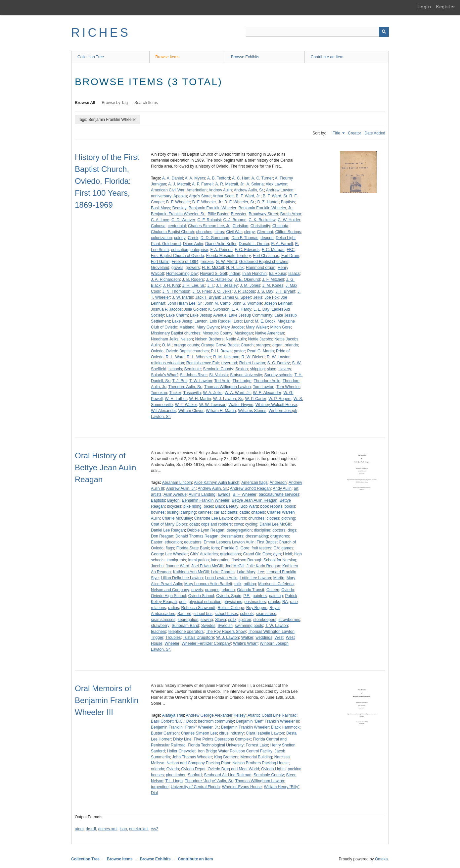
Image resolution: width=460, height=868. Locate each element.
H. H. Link (235, 268)
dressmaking (257, 536)
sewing (207, 620)
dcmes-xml (108, 829)
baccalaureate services (279, 494)
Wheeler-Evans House (242, 787)
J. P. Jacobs (245, 291)
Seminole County (218, 369)
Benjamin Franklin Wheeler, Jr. (266, 208)
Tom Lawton (264, 387)
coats (194, 524)
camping (188, 512)
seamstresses (163, 620)
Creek (193, 238)
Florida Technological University (216, 745)
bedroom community (216, 721)
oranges (263, 345)
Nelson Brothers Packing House (260, 763)
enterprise (199, 250)
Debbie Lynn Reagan (206, 530)
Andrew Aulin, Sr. (249, 190)
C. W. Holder (289, 220)
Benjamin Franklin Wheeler (212, 208)
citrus (219, 232)
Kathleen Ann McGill (191, 572)
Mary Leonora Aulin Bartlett (208, 584)
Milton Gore (280, 327)
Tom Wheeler (288, 387)
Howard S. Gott (213, 274)
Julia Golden (195, 309)
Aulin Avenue (175, 494)
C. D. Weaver (183, 220)
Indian (235, 274)
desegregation (239, 530)
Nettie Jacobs (260, 339)
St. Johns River (193, 375)
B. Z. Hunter (268, 202)
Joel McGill (235, 566)
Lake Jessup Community (250, 315)
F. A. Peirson (221, 250)
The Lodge (242, 381)
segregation (188, 620)
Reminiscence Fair (203, 363)
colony (180, 238)
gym (277, 554)
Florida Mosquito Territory (229, 256)
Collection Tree (91, 57)
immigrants (176, 560)
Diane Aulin (193, 244)
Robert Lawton (252, 363)
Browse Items (168, 57)
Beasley (180, 208)
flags (170, 548)
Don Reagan (162, 536)
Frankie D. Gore (235, 548)
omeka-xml (139, 829)
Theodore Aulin (267, 381)
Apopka (180, 196)
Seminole (193, 369)
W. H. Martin (200, 399)
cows (238, 524)
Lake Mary (246, 572)
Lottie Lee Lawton (255, 578)
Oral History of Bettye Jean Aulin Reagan (105, 467)
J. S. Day (265, 291)
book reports (271, 506)
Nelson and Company (170, 590)
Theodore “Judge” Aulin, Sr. (209, 781)
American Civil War (168, 190)
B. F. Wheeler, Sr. (240, 202)
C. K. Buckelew (262, 220)
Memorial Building (256, 757)
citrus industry (231, 733)
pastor (239, 351)
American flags (254, 483)
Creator (354, 133)
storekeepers (265, 620)
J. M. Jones (250, 285)
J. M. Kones (273, 285)
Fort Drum (290, 256)
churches (204, 232)
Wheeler (172, 643)
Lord (238, 321)
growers (193, 268)
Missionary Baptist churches (176, 333)
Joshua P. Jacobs (166, 309)
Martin (279, 578)
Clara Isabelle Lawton (265, 733)
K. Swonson (219, 309)
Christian (240, 226)
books (290, 506)
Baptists (288, 202)
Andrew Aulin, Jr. (181, 488)
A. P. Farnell (203, 184)
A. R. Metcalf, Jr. (230, 184)
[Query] (317, 32)
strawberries (289, 620)
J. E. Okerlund (247, 280)
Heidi (287, 554)
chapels (258, 512)
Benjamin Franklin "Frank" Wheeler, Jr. (185, 727)
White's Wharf (245, 643)
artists (156, 494)
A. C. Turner (262, 178)
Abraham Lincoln (177, 483)
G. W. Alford (226, 262)
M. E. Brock (265, 321)
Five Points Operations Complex (222, 739)
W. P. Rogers (280, 399)
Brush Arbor (291, 214)
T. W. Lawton (201, 381)
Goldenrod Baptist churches (264, 262)
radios (174, 608)
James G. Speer (237, 297)
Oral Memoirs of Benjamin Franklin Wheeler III (107, 700)
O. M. (167, 345)
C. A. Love (160, 220)
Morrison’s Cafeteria (276, 584)
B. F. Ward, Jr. (248, 196)
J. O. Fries (202, 291)
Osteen (273, 590)
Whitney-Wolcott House (276, 405)
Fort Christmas (266, 256)
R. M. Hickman (226, 357)
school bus (203, 614)
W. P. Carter (256, 399)
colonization (161, 238)
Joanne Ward (178, 566)
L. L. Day (261, 309)
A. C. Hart (241, 178)
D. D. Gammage (215, 238)
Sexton (241, 369)
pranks (274, 602)
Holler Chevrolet (181, 751)
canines (205, 512)
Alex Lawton (276, 184)
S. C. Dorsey (279, 363)
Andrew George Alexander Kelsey (216, 715)
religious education (167, 363)
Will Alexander (163, 411)
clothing (288, 518)
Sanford (184, 614)
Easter (157, 542)
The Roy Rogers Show (226, 632)
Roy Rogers (257, 608)
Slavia (221, 620)
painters (260, 596)
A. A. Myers (195, 178)
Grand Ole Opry (257, 554)
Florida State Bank (193, 548)
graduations (230, 554)
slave (272, 369)
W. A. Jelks (213, 393)
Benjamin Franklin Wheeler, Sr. (178, 214)
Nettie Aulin (236, 339)
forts (215, 548)
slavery (285, 369)
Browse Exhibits (245, 57)
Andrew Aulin (220, 190)
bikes (208, 506)
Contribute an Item (327, 57)
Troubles (173, 638)
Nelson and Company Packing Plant (198, 763)
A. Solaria (255, 184)
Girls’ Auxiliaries (204, 554)
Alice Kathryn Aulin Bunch (217, 483)
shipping (257, 369)
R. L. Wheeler (199, 357)
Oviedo (157, 351)
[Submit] (384, 32)
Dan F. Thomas (245, 238)
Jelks (258, 297)
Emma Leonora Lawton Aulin (229, 542)
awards (224, 494)
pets (183, 602)
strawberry (160, 626)
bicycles (174, 506)
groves (177, 268)
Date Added (375, 133)
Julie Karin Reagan (263, 566)
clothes (273, 518)
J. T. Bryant (285, 291)
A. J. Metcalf (179, 184)
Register (446, 7)
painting (276, 596)
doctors (279, 530)
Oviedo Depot (193, 769)
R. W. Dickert (253, 357)
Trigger (157, 638)
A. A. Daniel (173, 178)
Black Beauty (227, 506)
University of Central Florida (195, 787)
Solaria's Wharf (164, 375)
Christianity (260, 226)
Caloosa (158, 226)
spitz (232, 620)
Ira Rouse (277, 274)
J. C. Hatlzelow (219, 280)
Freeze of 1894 (185, 262)
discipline (262, 530)
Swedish (225, 626)
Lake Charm (177, 315)
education (180, 250)
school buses (226, 614)
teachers (159, 632)
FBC (291, 250)
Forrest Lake (257, 745)
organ (277, 345)
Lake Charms (223, 572)
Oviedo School (201, 596)
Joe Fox (272, 297)
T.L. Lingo (174, 781)
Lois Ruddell (220, 321)
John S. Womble (247, 303)
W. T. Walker (186, 405)
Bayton (173, 500)
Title (337, 133)
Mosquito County (217, 333)
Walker (247, 638)
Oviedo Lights (273, 769)
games (287, 548)
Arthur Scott (223, 196)
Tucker (175, 393)
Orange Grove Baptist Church (227, 345)
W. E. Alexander (267, 393)
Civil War (234, 232)
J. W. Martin (183, 297)
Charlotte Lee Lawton (213, 518)
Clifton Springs (288, 232)
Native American (270, 333)
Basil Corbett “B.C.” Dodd (173, 721)
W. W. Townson (213, 405)
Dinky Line (182, 739)
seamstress (266, 614)
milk (238, 584)
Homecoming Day (182, 274)
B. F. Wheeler (178, 202)
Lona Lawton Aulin (221, 578)
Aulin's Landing (202, 494)
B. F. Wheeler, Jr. (207, 202)
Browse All (85, 103)
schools (175, 369)
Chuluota (280, 226)
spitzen (245, 620)
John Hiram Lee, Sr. (185, 303)
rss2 (154, 829)
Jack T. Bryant (208, 297)
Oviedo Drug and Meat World (233, 769)
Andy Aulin (282, 488)
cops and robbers (216, 524)
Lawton (201, 321)
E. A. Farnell (282, 244)
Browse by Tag (115, 103)
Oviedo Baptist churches (187, 351)
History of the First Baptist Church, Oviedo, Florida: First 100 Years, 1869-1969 (107, 181)
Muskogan (244, 333)
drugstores (280, 536)
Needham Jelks (165, 339)
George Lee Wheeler (169, 554)
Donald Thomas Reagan (197, 536)
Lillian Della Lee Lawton (182, 578)
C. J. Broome (235, 220)
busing (173, 512)
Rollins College (231, 608)
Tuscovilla (192, 393)
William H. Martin (221, 411)
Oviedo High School (168, 596)
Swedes (208, 626)
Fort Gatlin (160, 262)
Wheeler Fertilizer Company (206, 643)
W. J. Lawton (228, 638)
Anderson (278, 483)
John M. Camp (218, 303)
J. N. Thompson (176, 291)
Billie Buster (218, 214)
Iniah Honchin (254, 274)
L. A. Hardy (241, 309)
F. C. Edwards (247, 250)
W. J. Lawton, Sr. (228, 399)
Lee (261, 572)
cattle (244, 512)
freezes (207, 262)
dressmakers (232, 536)
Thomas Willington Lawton (228, 387)
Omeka (381, 859)
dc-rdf (91, 829)
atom (79, 829)
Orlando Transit (251, 590)
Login (424, 7)
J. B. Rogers (193, 280)
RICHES (101, 33)
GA (276, 548)
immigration (199, 560)
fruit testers (261, 548)
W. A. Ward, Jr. (238, 393)
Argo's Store (200, 196)
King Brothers (226, 757)
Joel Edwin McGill (207, 566)
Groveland (160, 268)
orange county (186, 345)
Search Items (146, 103)
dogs (292, 530)
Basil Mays (161, 208)
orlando (291, 345)
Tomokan (159, 393)
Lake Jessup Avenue (208, 315)
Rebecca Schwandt (198, 608)
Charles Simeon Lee (199, 733)
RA (285, 602)
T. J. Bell (180, 381)
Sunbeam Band (185, 626)
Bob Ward (249, 506)
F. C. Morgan (273, 250)
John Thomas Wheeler (192, 757)
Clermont (265, 232)
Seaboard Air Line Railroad (228, 775)
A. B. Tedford (219, 178)
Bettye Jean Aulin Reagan (254, 500)
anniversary (161, 196)
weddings (264, 638)
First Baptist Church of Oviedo (177, 256)
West (279, 638)
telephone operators (186, 632)
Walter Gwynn (241, 405)
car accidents (226, 512)
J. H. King (171, 285)
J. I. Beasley (227, 285)
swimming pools (249, 626)
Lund (248, 321)
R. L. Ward (175, 357)
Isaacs (294, 274)
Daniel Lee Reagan (168, 530)
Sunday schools (278, 375)
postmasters (255, 602)
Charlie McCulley (177, 518)
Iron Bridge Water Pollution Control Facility (235, 751)
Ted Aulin (222, 381)
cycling (251, 524)
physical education (205, 602)
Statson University (246, 375)
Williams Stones (252, 411)
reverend (229, 363)
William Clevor (191, 411)
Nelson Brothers (209, 339)
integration (220, 560)
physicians (233, 602)
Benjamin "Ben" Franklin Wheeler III (268, 721)
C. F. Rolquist (209, 220)
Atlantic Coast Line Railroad (272, 715)
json (123, 829)
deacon (267, 238)
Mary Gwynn (208, 327)
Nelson (186, 339)
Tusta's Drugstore (199, 638)
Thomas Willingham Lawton (260, 781)
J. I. (211, 285)
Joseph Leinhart (278, 303)
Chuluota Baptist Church (172, 232)
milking (250, 584)
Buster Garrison (165, 733)
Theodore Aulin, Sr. (185, 387)
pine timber (176, 775)
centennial (177, 226)
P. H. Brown (221, 351)
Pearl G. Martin (261, 351)
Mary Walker (257, 327)
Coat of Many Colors (169, 524)
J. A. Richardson (165, 280)
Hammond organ (261, 268)
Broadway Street (263, 214)
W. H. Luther (176, 399)
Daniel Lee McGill (275, 524)
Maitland (187, 327)
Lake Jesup (182, 321)
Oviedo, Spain (229, 596)
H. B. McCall (213, 268)
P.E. (247, 596)
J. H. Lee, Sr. (194, 285)
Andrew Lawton (280, 190)
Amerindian (197, 190)
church (240, 518)
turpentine (160, 787)
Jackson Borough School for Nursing (264, 560)
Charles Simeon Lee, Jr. (209, 226)
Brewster (238, 214)
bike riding (192, 506)
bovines (158, 512)
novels (197, 590)
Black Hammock (285, 727)
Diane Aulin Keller (221, 244)
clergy (250, 232)
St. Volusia (219, 375)
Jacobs (157, 566)
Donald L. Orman (254, 244)
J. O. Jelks (222, 291)
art (296, 488)
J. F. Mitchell (273, 280)
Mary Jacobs (232, 327)
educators (193, 542)
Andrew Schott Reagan (250, 488)
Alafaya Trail (173, 715)
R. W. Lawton (278, 357)
